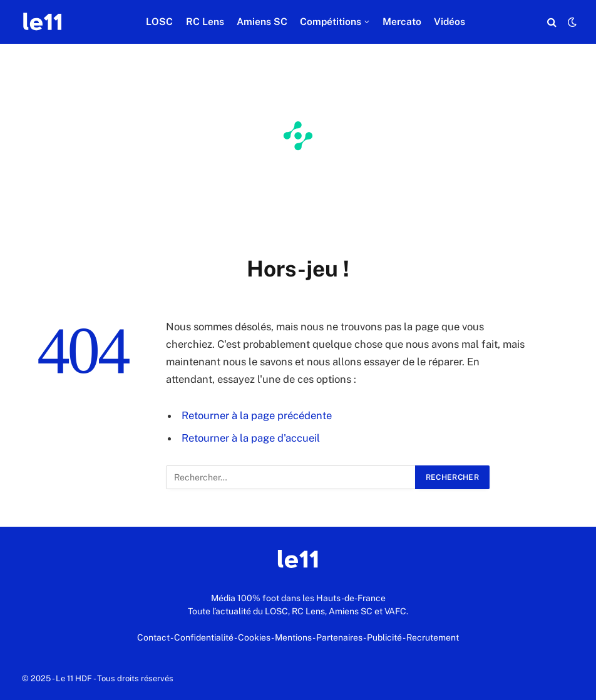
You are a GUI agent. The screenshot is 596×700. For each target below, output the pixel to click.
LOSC (159, 22)
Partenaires (339, 637)
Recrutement (433, 637)
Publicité (384, 637)
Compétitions (331, 22)
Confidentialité (204, 637)
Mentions (293, 637)
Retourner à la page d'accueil (251, 438)
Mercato (402, 22)
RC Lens (205, 22)
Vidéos (450, 22)
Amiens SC (262, 22)
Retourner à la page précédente (257, 415)
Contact (153, 637)
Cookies (254, 637)
